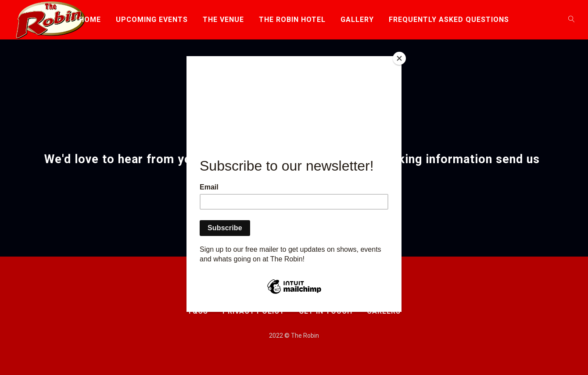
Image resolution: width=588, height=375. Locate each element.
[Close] (399, 58)
